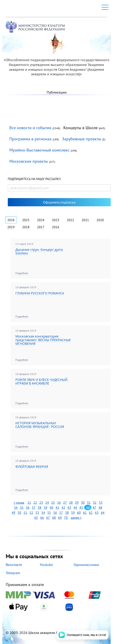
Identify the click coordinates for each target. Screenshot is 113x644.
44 (75, 508)
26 (59, 503)
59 (73, 513)
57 (61, 513)
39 (46, 508)
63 (97, 513)
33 (101, 503)
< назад (19, 503)
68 (54, 518)
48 (100, 508)
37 (34, 508)
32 (95, 503)
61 (85, 513)
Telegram (13, 573)
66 (42, 518)
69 (60, 518)
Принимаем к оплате (56, 597)
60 (79, 513)
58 (67, 513)
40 (51, 508)
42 (63, 508)
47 (94, 508)
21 (29, 503)
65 (36, 518)
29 (77, 503)
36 (28, 508)
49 (13, 513)
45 (81, 508)
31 (89, 503)
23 (41, 503)
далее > (76, 518)
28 (71, 503)
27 (65, 503)
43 (69, 508)
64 (103, 513)
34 (16, 508)
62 (91, 513)
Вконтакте (14, 565)
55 (49, 513)
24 (47, 503)
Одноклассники (86, 565)
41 (57, 508)
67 (48, 518)
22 (35, 503)
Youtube (46, 565)
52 (31, 513)
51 (25, 513)
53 (37, 513)
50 (19, 513)
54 (43, 513)
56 (55, 513)
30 (83, 503)
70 (66, 518)
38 (40, 508)
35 (22, 508)
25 (53, 503)
